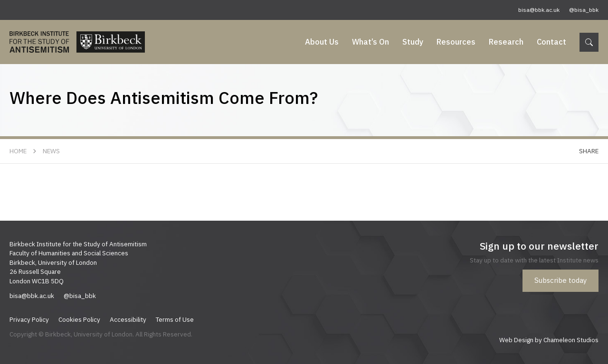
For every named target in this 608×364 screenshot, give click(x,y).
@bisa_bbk (584, 10)
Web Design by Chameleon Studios (549, 340)
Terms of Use (175, 319)
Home (18, 151)
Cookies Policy (79, 319)
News (51, 151)
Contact (551, 42)
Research (506, 42)
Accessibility (128, 319)
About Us (322, 42)
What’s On (370, 42)
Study (413, 42)
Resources (456, 42)
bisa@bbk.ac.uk (539, 10)
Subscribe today (560, 280)
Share (589, 151)
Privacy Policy (29, 319)
